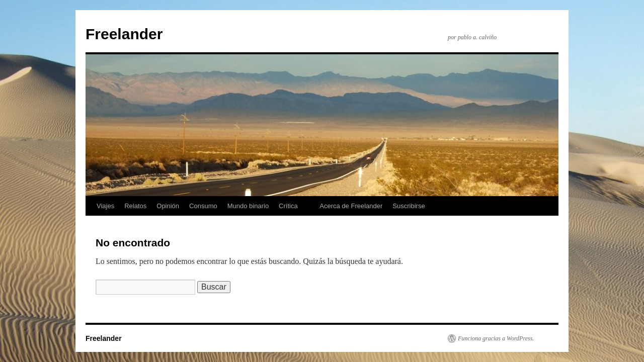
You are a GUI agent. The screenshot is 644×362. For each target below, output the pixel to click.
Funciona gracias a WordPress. (496, 338)
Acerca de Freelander (351, 206)
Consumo (203, 206)
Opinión (168, 206)
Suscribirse (409, 206)
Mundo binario (248, 206)
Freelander (124, 34)
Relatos (135, 206)
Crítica (288, 206)
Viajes (105, 206)
